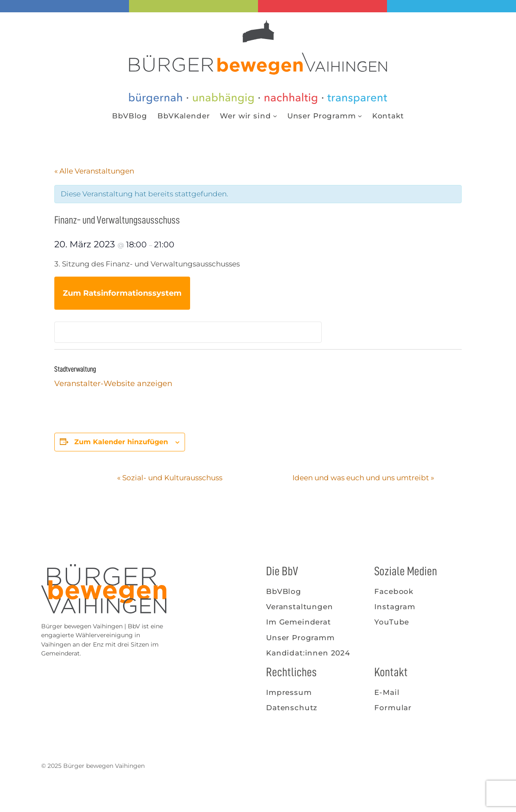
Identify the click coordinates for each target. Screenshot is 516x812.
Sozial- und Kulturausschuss (170, 478)
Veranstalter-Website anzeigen (113, 384)
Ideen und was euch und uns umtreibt (363, 478)
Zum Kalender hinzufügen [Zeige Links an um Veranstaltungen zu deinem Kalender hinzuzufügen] (121, 442)
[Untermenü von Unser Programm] (360, 116)
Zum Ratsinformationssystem (122, 293)
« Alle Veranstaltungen (94, 171)
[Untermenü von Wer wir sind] (275, 116)
